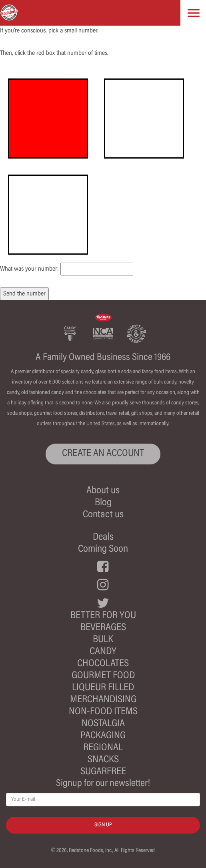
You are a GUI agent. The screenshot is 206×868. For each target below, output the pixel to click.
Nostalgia (103, 724)
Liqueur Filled (103, 688)
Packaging (103, 736)
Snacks (103, 760)
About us (103, 491)
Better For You (103, 616)
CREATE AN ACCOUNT (103, 454)
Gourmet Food (103, 676)
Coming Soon (103, 550)
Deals (103, 537)
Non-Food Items (103, 712)
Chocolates (103, 664)
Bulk (103, 640)
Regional (103, 748)
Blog (103, 503)
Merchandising (103, 700)
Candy (103, 652)
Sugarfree (103, 772)
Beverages (103, 628)
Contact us (103, 515)
